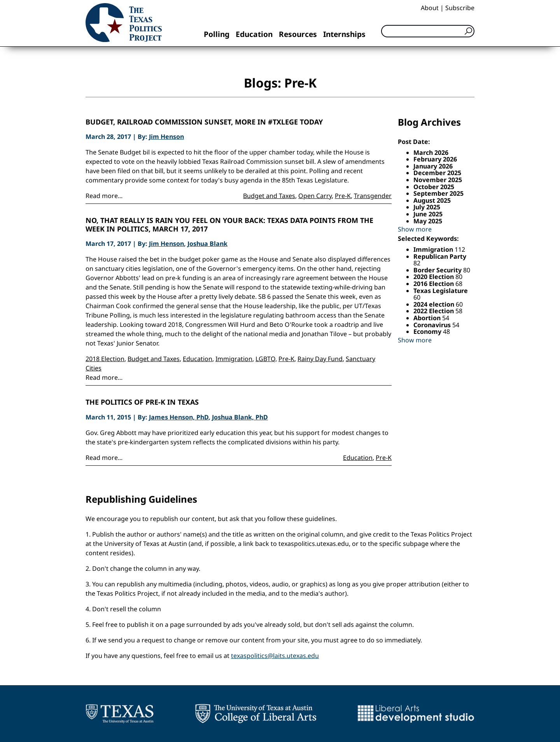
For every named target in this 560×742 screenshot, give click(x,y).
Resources (298, 34)
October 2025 (434, 187)
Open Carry (315, 196)
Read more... (104, 196)
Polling (217, 34)
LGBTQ (265, 359)
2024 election (435, 304)
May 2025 (428, 221)
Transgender (373, 196)
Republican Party (440, 256)
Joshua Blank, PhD (240, 417)
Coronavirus (433, 325)
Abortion (428, 318)
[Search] (428, 31)
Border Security (438, 270)
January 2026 (433, 166)
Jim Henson (166, 137)
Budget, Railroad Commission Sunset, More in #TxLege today (204, 122)
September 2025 (438, 193)
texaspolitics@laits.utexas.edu (275, 656)
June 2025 (428, 214)
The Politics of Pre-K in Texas (142, 402)
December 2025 (437, 173)
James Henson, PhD (179, 417)
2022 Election (434, 311)
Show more (415, 229)
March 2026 (431, 153)
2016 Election (434, 284)
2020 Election (434, 277)
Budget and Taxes (269, 196)
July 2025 (427, 207)
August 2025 (432, 200)
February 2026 (435, 159)
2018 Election (105, 359)
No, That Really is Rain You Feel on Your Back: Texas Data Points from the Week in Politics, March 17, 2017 (229, 225)
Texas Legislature (441, 291)
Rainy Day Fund (320, 359)
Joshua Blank (207, 244)
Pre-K (343, 196)
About (430, 8)
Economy (428, 332)
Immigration (234, 359)
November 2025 (438, 180)
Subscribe (460, 8)
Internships (344, 34)
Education (254, 34)
